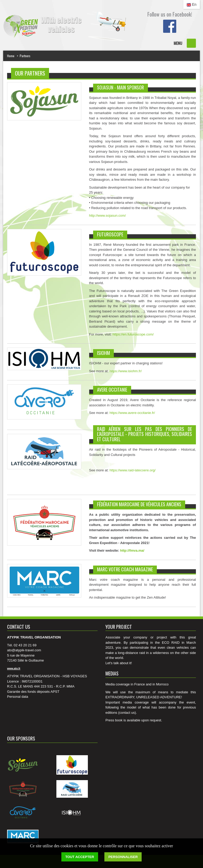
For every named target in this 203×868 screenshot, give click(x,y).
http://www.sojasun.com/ (108, 215)
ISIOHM (103, 353)
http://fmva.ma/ (132, 550)
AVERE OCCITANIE (112, 390)
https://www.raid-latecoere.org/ (133, 470)
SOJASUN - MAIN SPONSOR (121, 87)
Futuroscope (110, 234)
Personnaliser (123, 857)
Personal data (18, 697)
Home (11, 56)
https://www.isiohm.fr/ (126, 371)
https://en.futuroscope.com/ (133, 334)
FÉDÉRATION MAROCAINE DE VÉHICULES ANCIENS (139, 504)
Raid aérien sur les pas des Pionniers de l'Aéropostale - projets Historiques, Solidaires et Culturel (145, 434)
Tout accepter (80, 857)
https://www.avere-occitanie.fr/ (132, 413)
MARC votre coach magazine (125, 569)
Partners (25, 56)
